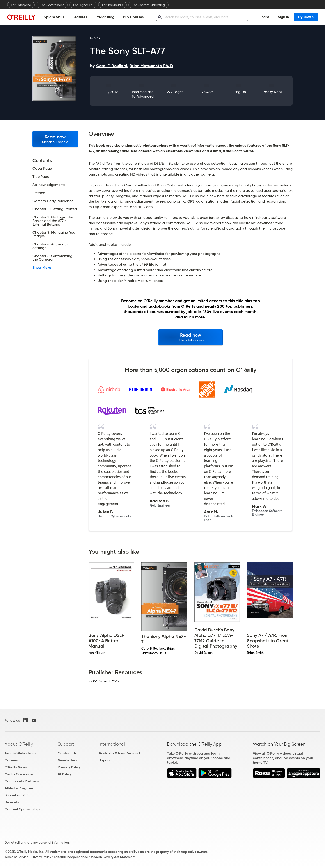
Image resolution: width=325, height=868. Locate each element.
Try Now (306, 17)
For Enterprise (21, 5)
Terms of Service (16, 857)
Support (66, 744)
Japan (104, 760)
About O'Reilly (19, 744)
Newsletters (67, 760)
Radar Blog (105, 17)
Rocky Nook (273, 92)
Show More (42, 268)
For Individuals (112, 5)
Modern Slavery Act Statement (113, 857)
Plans (265, 17)
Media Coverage (19, 774)
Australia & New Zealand (119, 753)
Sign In (283, 17)
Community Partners (22, 781)
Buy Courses (133, 17)
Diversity (12, 802)
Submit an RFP (16, 795)
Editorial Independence (71, 857)
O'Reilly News (16, 767)
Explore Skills (53, 17)
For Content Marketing (149, 5)
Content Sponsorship (22, 809)
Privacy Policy (69, 767)
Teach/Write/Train (20, 753)
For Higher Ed (83, 5)
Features (80, 17)
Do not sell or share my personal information (37, 843)
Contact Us (67, 753)
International (112, 744)
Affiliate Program (19, 788)
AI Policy (65, 774)
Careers (11, 760)
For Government (52, 5)
